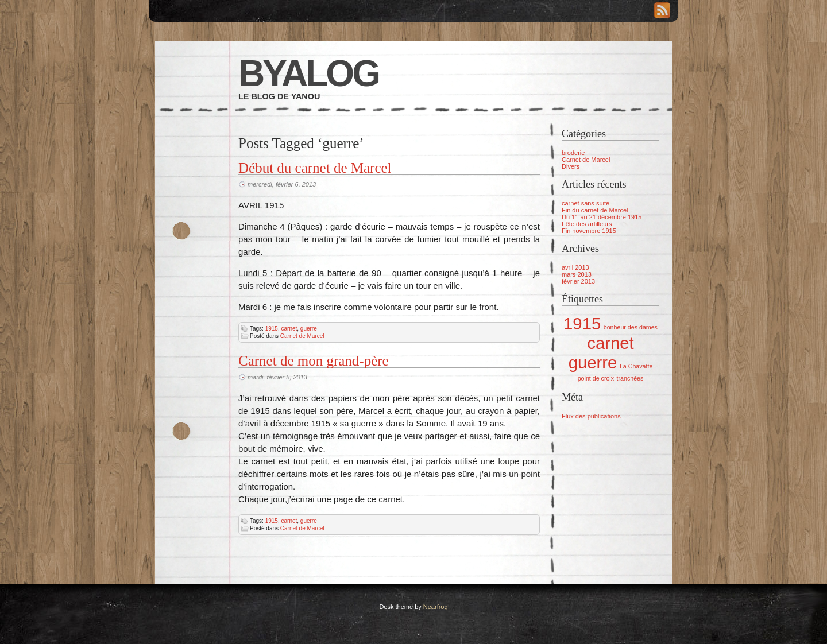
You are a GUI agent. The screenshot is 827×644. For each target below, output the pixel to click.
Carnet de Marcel (302, 336)
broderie (573, 153)
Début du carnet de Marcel (315, 168)
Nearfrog (436, 607)
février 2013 (578, 281)
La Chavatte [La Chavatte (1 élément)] (636, 366)
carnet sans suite (586, 203)
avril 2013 (575, 267)
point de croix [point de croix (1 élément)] (596, 378)
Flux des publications (591, 416)
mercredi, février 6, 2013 (282, 184)
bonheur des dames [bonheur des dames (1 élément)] (631, 327)
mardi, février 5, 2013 (277, 377)
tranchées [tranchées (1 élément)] (630, 378)
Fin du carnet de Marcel (595, 210)
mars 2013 (577, 274)
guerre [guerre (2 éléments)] (593, 362)
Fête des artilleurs (587, 224)
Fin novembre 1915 (589, 231)
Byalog (308, 73)
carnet (289, 329)
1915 (272, 329)
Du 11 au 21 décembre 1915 (602, 217)
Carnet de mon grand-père (314, 361)
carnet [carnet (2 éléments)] (610, 343)
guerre (309, 329)
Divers (571, 166)
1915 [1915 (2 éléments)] (582, 323)
